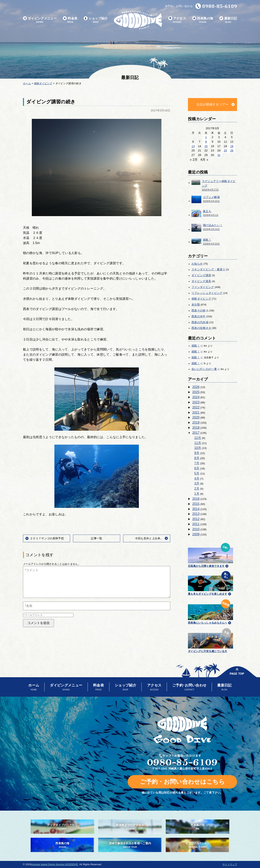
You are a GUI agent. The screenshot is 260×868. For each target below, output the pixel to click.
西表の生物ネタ (201, 328)
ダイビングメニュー (40, 20)
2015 (196, 504)
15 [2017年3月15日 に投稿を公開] (206, 146)
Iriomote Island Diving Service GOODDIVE (54, 864)
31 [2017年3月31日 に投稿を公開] (219, 155)
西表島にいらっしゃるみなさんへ (211, 611)
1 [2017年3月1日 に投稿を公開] (206, 137)
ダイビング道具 (201, 281)
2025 (196, 392)
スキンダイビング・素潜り (208, 269)
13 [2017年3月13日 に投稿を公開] (193, 146)
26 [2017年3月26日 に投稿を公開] (232, 150)
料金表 (70, 20)
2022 (196, 407)
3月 (197, 483)
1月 (197, 494)
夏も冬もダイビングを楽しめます (211, 583)
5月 (197, 473)
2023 (196, 402)
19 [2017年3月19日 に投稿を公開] (232, 146)
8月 (197, 458)
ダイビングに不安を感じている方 (211, 640)
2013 (196, 514)
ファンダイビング (203, 287)
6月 (197, 468)
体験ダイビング (201, 299)
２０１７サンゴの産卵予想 (47, 538)
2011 (196, 524)
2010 (196, 529)
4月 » (204, 160)
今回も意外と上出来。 (149, 538)
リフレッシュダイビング (207, 293)
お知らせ (197, 264)
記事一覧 (97, 538)
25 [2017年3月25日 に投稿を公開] (225, 150)
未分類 (196, 305)
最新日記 (228, 20)
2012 (196, 519)
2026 (196, 387)
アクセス (177, 20)
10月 (198, 448)
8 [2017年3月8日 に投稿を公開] (206, 142)
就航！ (196, 346)
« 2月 (194, 160)
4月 (197, 479)
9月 (197, 453)
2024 (196, 397)
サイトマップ (230, 864)
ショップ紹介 (96, 20)
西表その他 (199, 310)
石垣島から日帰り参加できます (211, 555)
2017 (196, 433)
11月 (198, 443)
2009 (196, 534)
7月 (197, 463)
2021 (196, 412)
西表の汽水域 (200, 322)
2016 (196, 499)
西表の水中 (199, 316)
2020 (196, 417)
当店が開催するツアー (212, 104)
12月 (198, 438)
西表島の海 (203, 20)
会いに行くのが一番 (204, 369)
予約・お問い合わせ (179, 6)
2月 (197, 489)
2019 (196, 423)
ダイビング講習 (201, 275)
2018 (196, 428)
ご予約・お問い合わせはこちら (182, 782)
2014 (196, 509)
